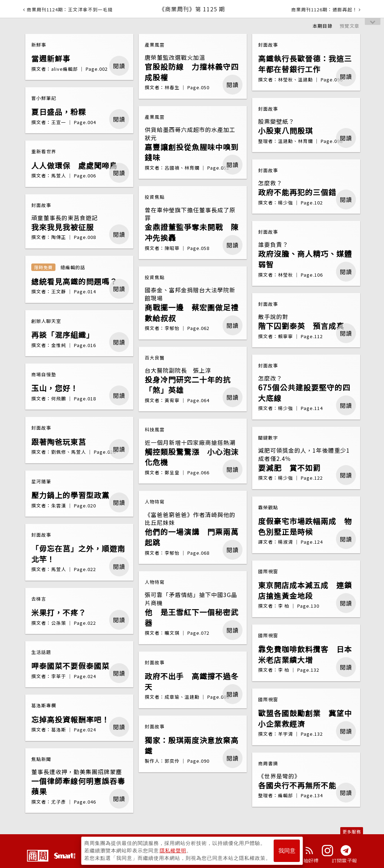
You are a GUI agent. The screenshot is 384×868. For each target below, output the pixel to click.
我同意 (287, 851)
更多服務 (352, 832)
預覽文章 (350, 26)
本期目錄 (322, 26)
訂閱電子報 (344, 861)
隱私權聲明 (173, 851)
